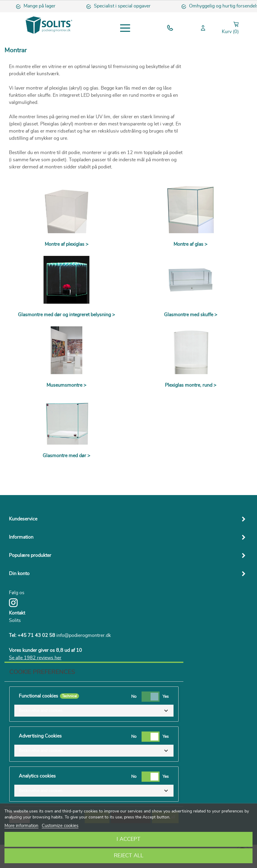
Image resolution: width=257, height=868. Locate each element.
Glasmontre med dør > (66, 456)
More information (21, 826)
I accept (128, 839)
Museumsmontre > (66, 385)
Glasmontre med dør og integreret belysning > (66, 315)
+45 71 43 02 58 (36, 635)
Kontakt (17, 613)
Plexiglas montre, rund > (191, 385)
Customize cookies (60, 826)
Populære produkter (30, 555)
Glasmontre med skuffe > (191, 315)
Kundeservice (23, 519)
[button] (94, 711)
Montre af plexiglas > (67, 244)
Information (21, 537)
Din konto (19, 574)
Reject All (129, 856)
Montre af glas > (191, 244)
